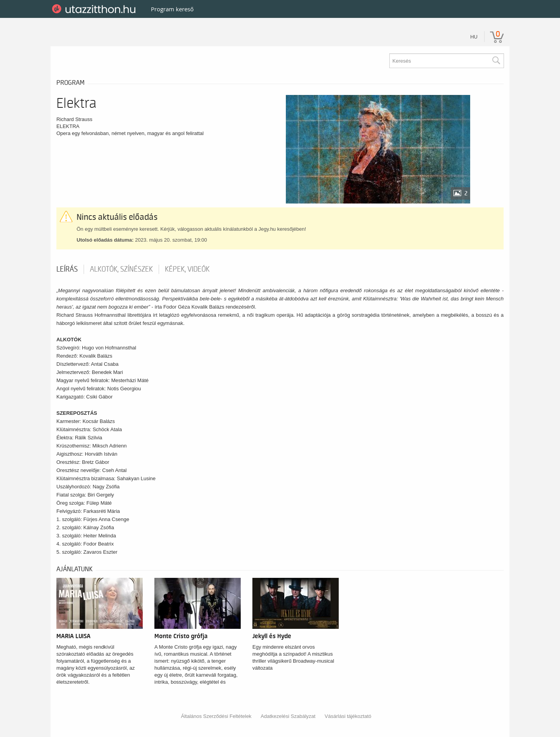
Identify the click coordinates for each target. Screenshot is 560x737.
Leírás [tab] (67, 269)
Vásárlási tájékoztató (348, 716)
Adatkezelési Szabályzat (288, 716)
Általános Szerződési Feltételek (216, 716)
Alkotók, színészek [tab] (121, 269)
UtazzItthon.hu (95, 9)
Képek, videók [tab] (187, 269)
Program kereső (172, 9)
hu (474, 37)
